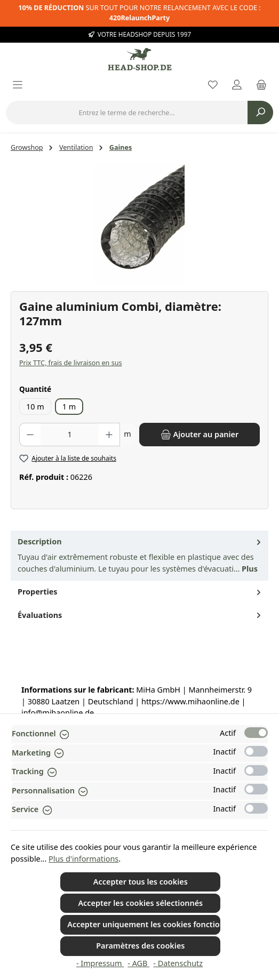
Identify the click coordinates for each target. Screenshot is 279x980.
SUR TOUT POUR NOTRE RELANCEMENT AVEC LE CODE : (139, 13)
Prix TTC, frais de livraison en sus (71, 363)
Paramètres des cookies (140, 946)
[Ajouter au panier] (200, 435)
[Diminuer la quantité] (30, 435)
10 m (35, 407)
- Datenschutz (178, 963)
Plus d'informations (83, 859)
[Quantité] (70, 435)
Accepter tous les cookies (141, 882)
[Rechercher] (260, 113)
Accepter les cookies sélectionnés (140, 903)
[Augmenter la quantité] (109, 435)
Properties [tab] (140, 592)
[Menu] (18, 86)
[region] (139, 224)
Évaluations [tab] (140, 615)
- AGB (138, 963)
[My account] (237, 86)
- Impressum (100, 963)
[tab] (139, 556)
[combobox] (127, 113)
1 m (69, 407)
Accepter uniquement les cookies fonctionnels (144, 924)
